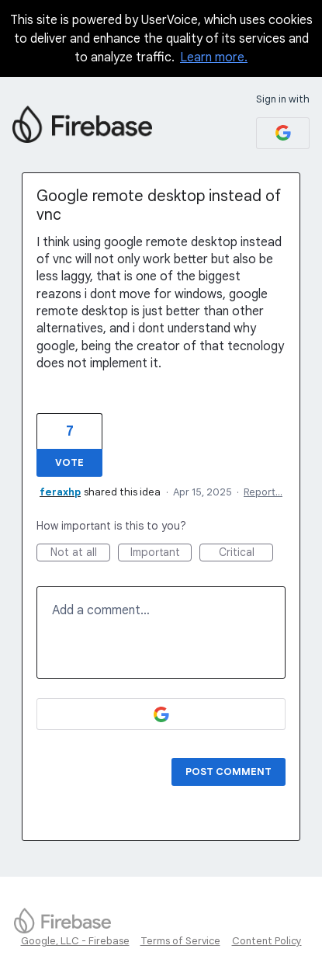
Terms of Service (180, 941)
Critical (246, 553)
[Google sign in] (283, 133)
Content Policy (267, 941)
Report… (263, 492)
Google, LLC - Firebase (75, 941)
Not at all (81, 553)
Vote (69, 462)
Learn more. (214, 57)
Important (161, 553)
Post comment (229, 771)
